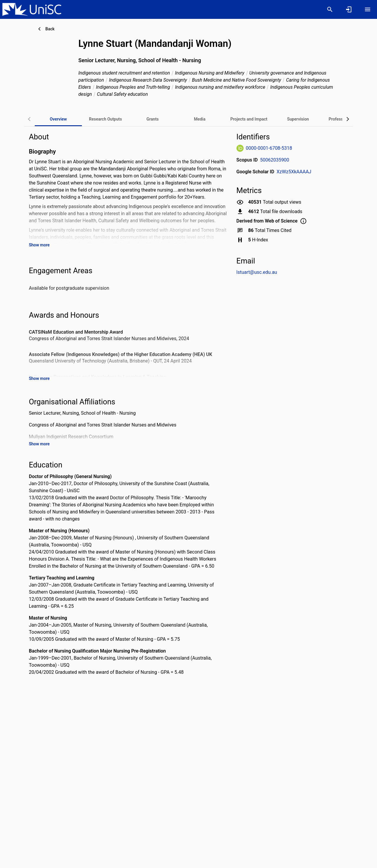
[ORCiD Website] (240, 148)
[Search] (330, 9)
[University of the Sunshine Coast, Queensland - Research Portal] (32, 9)
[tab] (105, 119)
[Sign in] (349, 9)
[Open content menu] (368, 9)
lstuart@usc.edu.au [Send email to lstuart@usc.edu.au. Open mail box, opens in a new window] (257, 272)
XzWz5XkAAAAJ (294, 172)
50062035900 (275, 160)
